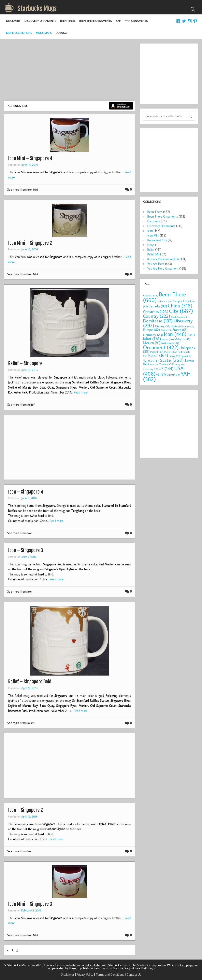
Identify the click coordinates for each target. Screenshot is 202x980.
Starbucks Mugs (37, 8)
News (151, 245)
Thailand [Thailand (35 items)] (167, 364)
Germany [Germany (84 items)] (153, 335)
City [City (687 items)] (181, 311)
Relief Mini (154, 254)
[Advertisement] (69, 71)
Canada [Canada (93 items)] (158, 306)
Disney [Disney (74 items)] (163, 326)
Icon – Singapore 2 (25, 810)
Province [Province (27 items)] (171, 352)
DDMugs (61, 33)
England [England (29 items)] (178, 326)
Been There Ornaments (96, 21)
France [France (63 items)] (180, 330)
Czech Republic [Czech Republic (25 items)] (180, 317)
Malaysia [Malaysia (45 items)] (182, 339)
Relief (31, 405)
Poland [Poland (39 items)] (157, 352)
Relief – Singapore (25, 363)
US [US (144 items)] (166, 369)
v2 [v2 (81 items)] (161, 374)
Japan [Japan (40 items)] (168, 339)
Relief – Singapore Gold (30, 682)
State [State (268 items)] (172, 360)
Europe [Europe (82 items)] (151, 330)
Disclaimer (67, 974)
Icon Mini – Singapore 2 (30, 243)
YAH (118, 21)
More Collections (19, 33)
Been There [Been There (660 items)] (165, 297)
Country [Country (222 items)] (157, 316)
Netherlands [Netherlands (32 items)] (170, 343)
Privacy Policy (85, 974)
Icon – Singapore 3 (26, 550)
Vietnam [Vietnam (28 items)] (173, 375)
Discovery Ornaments (40, 21)
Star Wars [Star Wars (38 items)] (151, 361)
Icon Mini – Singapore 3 (30, 904)
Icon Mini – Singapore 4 (30, 158)
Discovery (13, 21)
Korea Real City (157, 240)
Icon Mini (33, 190)
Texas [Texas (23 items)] (154, 364)
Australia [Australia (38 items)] (151, 295)
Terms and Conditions (110, 974)
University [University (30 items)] (151, 369)
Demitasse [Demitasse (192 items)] (158, 321)
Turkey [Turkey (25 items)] (180, 364)
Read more (81, 392)
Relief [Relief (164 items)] (158, 355)
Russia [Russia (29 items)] (174, 356)
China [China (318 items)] (180, 306)
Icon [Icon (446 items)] (175, 334)
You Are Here (156, 264)
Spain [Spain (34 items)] (186, 356)
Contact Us (134, 974)
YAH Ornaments (136, 21)
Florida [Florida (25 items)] (166, 330)
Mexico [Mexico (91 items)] (152, 343)
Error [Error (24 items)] (190, 327)
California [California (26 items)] (165, 301)
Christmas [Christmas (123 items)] (156, 311)
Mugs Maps (44, 33)
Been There (68, 21)
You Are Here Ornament (163, 268)
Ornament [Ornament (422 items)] (161, 347)
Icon (30, 533)
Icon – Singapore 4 (26, 492)
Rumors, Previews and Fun (164, 259)
